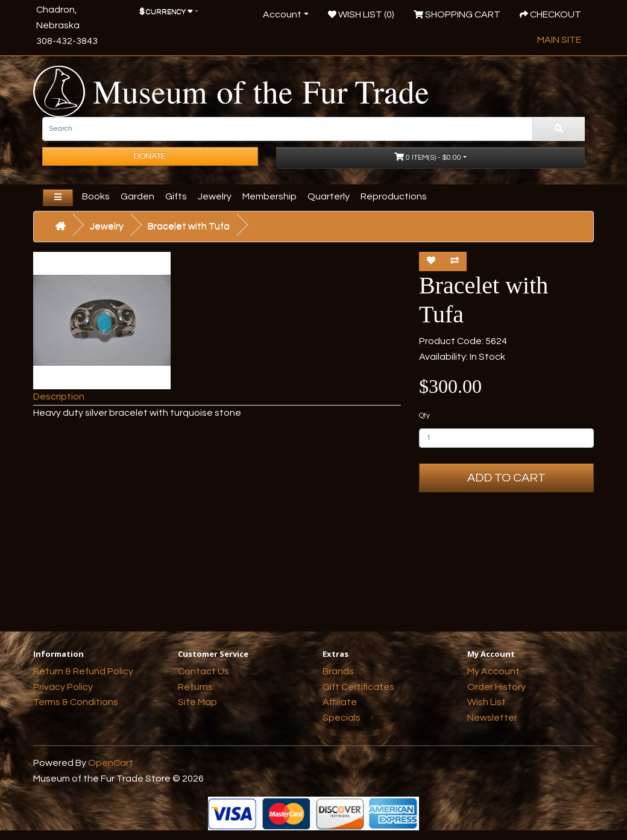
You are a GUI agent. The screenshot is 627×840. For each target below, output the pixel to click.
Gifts (176, 196)
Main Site (559, 40)
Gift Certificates (358, 687)
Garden (137, 196)
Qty (424, 415)
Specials (342, 718)
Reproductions (394, 196)
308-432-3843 (67, 41)
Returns (195, 687)
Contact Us (203, 671)
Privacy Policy (63, 687)
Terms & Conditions (76, 702)
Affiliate (340, 702)
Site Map (197, 702)
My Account (493, 671)
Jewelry (215, 196)
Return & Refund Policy (83, 671)
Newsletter (492, 718)
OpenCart (111, 763)
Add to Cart (506, 478)
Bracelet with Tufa (189, 226)
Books (96, 196)
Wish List (487, 702)
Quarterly (329, 196)
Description (59, 396)
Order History (496, 687)
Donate (150, 156)
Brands (338, 671)
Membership (269, 196)
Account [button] (282, 14)
